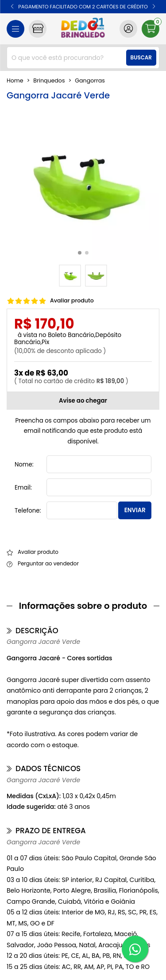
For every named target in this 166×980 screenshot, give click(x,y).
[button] (12, 7)
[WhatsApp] (135, 949)
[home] (83, 29)
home (15, 81)
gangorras (90, 81)
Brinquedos (49, 81)
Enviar (135, 510)
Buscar (141, 58)
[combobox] (83, 58)
